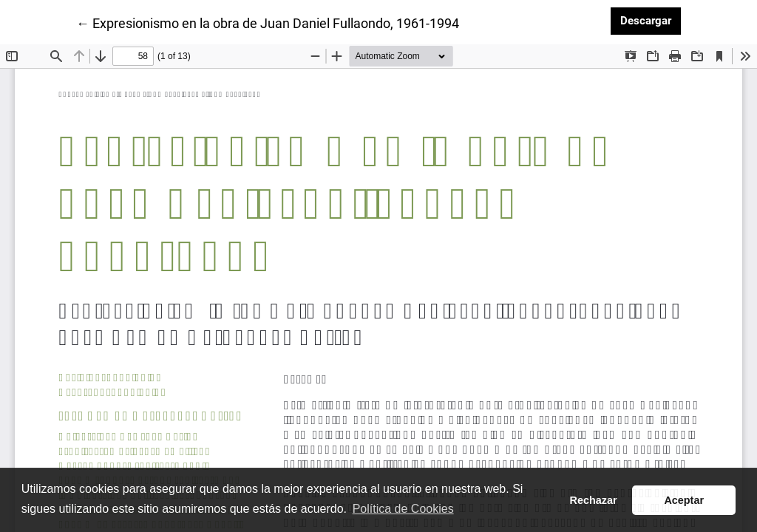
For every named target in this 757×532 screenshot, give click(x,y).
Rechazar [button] (594, 500)
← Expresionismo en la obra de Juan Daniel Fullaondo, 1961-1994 (268, 22)
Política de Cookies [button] (403, 509)
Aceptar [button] (684, 500)
